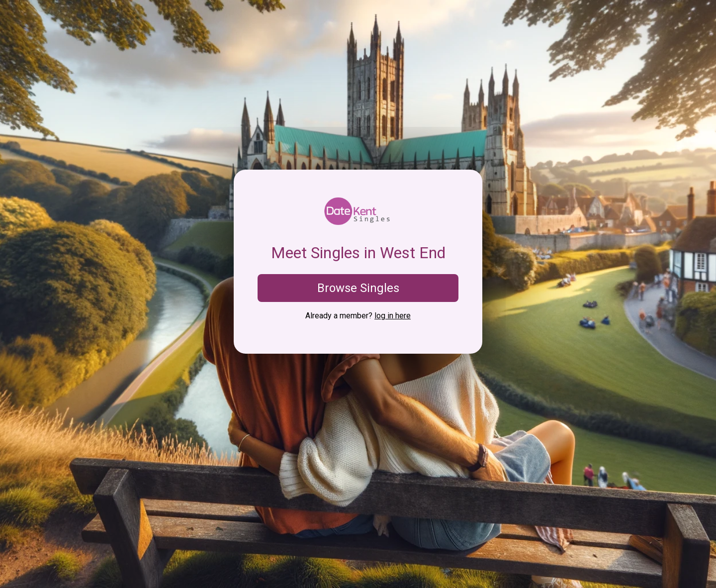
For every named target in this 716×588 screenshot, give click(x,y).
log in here (393, 316)
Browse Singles (358, 288)
